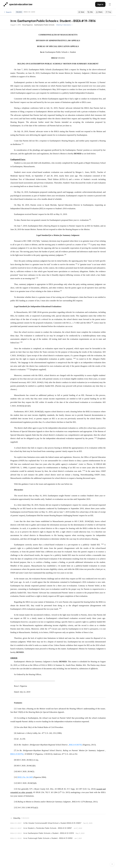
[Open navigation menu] (110, 4)
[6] (15, 745)
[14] (16, 802)
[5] (15, 739)
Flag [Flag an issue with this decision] (108, 12)
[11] (16, 777)
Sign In (100, 4)
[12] (16, 783)
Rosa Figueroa (28, 25)
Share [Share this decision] (99, 12)
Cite (90, 12)
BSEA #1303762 (76, 745)
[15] (16, 808)
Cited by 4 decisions (64, 25)
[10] (16, 771)
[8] (15, 760)
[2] (15, 718)
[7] (15, 750)
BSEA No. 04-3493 (25, 777)
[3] (15, 727)
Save (81, 12)
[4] (15, 733)
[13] (16, 789)
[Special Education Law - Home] (18, 4)
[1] (15, 709)
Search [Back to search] (8, 12)
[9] (15, 766)
